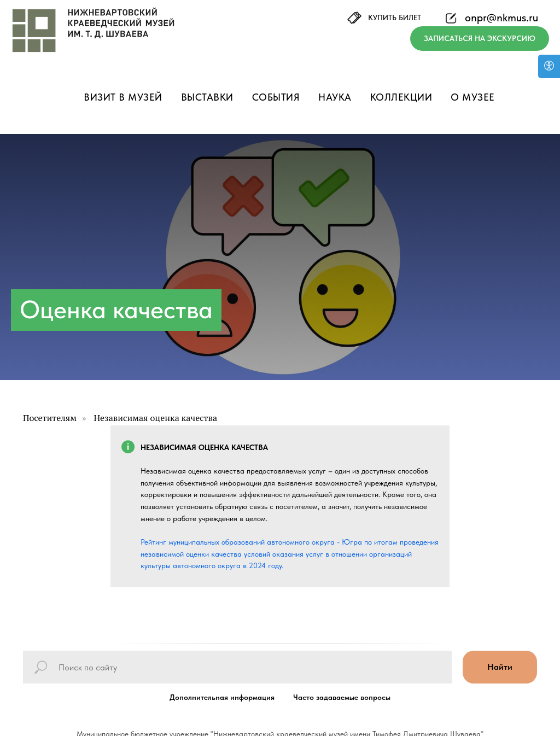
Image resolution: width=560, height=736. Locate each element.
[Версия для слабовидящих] (549, 66)
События (276, 97)
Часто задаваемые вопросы (342, 697)
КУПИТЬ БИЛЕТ (395, 17)
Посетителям (50, 418)
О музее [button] (473, 97)
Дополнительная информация (222, 697)
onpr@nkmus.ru (501, 17)
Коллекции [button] (401, 97)
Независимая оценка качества (155, 418)
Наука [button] (335, 97)
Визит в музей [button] (123, 97)
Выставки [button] (207, 97)
